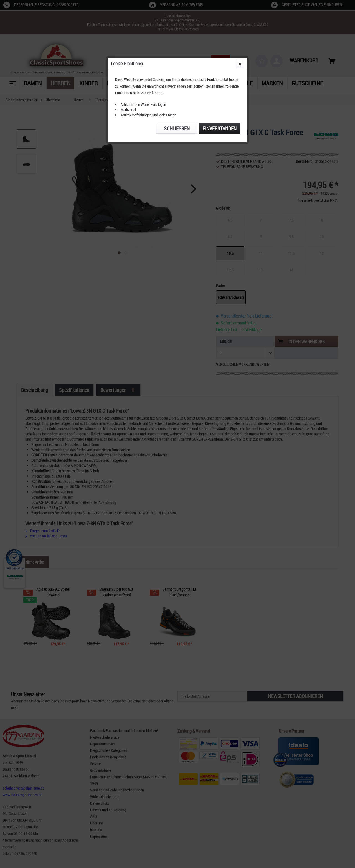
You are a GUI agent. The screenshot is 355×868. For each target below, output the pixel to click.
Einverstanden (220, 128)
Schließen (177, 128)
